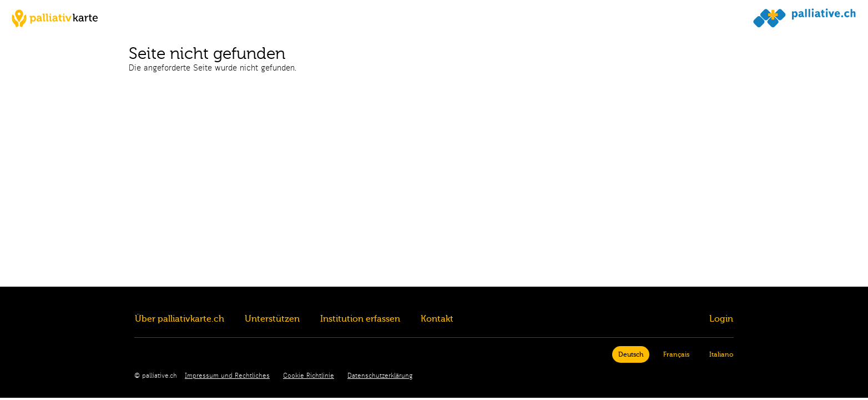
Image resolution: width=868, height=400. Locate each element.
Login (721, 319)
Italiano (721, 354)
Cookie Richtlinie (309, 376)
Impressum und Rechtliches (227, 376)
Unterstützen (272, 319)
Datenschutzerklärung (380, 376)
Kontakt (437, 319)
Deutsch (631, 354)
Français (676, 354)
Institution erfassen (360, 319)
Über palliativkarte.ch (180, 319)
